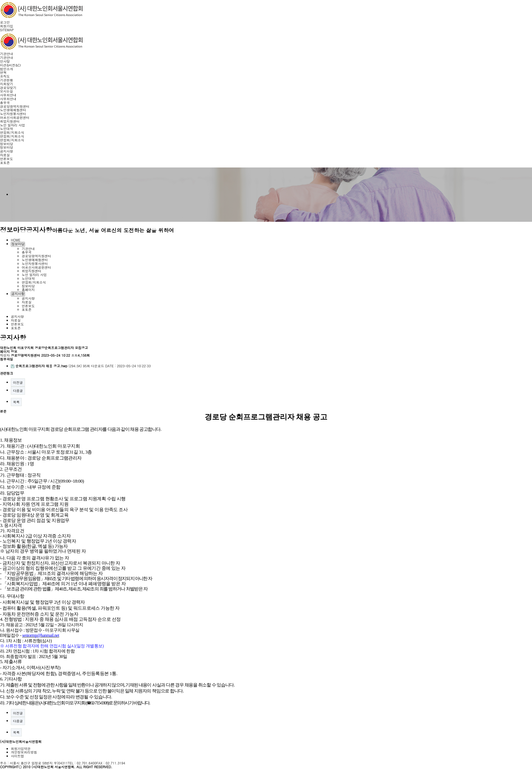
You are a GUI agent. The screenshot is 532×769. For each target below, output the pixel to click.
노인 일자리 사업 (12, 125)
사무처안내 (8, 95)
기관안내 (7, 54)
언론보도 (7, 159)
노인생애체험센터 (13, 110)
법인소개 (7, 69)
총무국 (5, 102)
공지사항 (7, 151)
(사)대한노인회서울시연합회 (21, 741)
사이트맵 (17, 756)
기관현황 (7, 80)
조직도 (5, 76)
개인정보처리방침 (24, 752)
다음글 (18, 390)
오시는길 (7, 91)
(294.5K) (47, 366)
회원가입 (7, 26)
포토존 (5, 162)
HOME (16, 240)
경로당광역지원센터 (15, 106)
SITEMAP (7, 30)
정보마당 (7, 144)
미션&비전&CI (10, 65)
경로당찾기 (8, 88)
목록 (16, 402)
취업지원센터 (10, 121)
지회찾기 (7, 84)
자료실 (5, 155)
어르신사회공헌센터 (15, 117)
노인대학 (7, 129)
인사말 (5, 61)
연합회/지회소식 (12, 132)
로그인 (5, 22)
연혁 (3, 72)
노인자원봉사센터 (13, 114)
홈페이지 (28, 289)
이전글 (18, 382)
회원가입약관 (21, 749)
